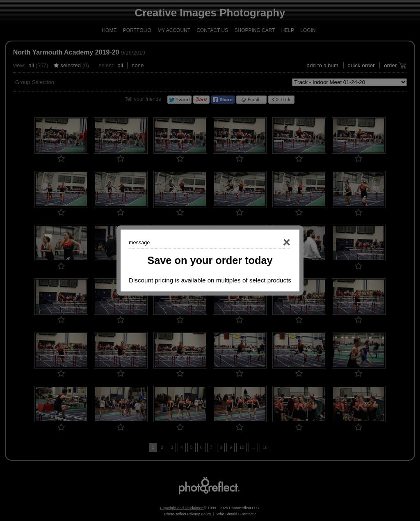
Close (275, 243)
